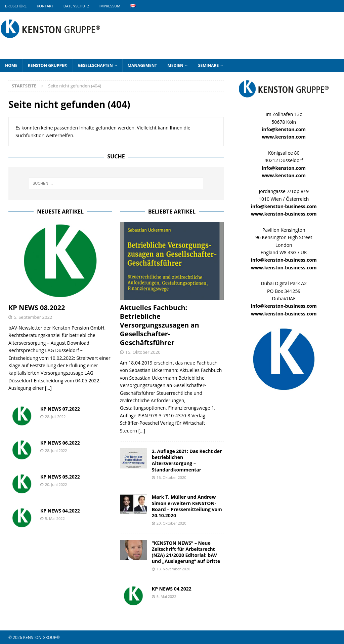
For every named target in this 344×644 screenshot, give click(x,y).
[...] (48, 388)
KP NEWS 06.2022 (60, 443)
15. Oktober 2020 (143, 352)
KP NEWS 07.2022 (60, 409)
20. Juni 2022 (56, 484)
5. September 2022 (33, 317)
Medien (175, 65)
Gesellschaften (95, 65)
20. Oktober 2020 (171, 523)
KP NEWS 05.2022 (60, 477)
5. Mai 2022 (55, 518)
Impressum (110, 6)
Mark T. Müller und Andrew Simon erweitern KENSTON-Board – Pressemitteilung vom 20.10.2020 (187, 506)
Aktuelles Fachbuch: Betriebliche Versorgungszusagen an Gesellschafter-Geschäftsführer (160, 325)
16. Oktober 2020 (171, 477)
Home (11, 65)
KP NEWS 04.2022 (60, 511)
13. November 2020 (174, 569)
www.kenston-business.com (284, 214)
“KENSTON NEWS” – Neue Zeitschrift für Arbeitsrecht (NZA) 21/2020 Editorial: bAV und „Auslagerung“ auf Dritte (186, 552)
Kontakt (45, 6)
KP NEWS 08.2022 (37, 308)
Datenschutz (76, 6)
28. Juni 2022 (56, 450)
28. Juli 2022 (55, 416)
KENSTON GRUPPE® (48, 65)
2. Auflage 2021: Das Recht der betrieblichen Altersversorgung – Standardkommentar (187, 460)
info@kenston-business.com (284, 206)
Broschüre (16, 6)
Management (142, 65)
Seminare (208, 65)
